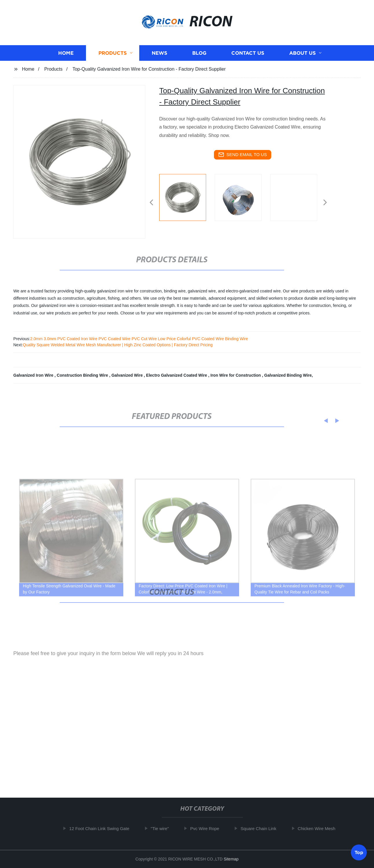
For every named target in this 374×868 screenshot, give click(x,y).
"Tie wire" (163, 828)
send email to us (243, 155)
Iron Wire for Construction (236, 375)
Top (359, 851)
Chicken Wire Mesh (319, 828)
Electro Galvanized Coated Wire (177, 375)
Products (113, 56)
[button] (151, 203)
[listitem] (187, 200)
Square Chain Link (261, 828)
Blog (199, 56)
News (159, 56)
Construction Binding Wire (83, 375)
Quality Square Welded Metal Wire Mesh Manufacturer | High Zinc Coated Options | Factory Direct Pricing (118, 345)
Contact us (248, 56)
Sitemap (231, 859)
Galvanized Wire (128, 375)
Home (66, 56)
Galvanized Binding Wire (288, 375)
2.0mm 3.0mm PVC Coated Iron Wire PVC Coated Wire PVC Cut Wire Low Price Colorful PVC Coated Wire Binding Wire (139, 339)
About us (302, 56)
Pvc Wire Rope (208, 828)
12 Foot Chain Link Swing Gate (102, 828)
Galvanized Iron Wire (34, 375)
